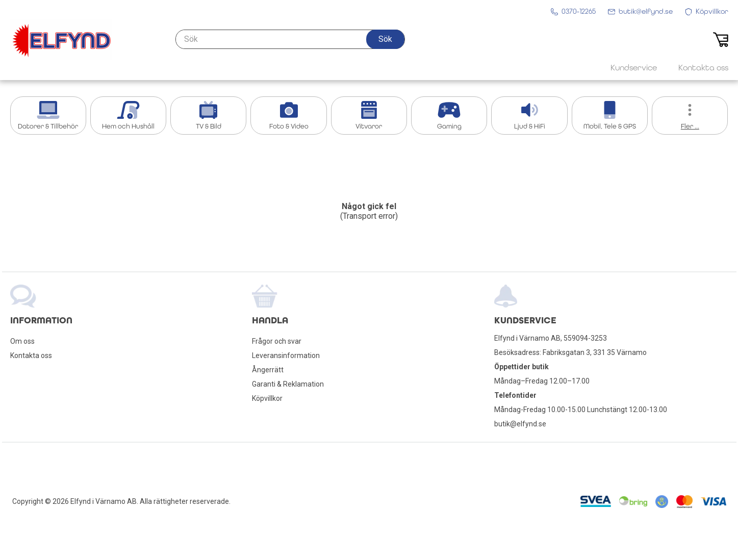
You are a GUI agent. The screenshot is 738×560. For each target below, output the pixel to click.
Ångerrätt (268, 370)
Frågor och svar (277, 341)
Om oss (22, 341)
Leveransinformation (286, 355)
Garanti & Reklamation (288, 384)
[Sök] (290, 39)
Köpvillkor (267, 398)
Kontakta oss (31, 355)
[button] (385, 39)
